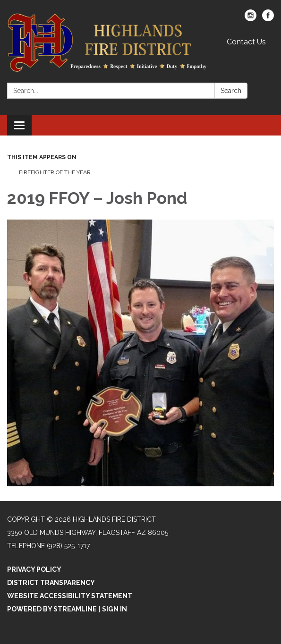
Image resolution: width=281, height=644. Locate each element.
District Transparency (51, 583)
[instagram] (251, 19)
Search (231, 91)
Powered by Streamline (52, 609)
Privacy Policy (34, 569)
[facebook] (268, 19)
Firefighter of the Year (55, 172)
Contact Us (246, 42)
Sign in (115, 609)
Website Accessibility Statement (70, 596)
